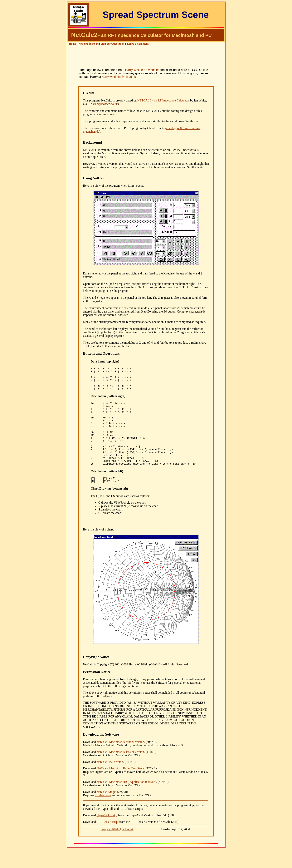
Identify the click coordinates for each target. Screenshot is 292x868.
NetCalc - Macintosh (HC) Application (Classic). (127, 800)
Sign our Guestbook (112, 44)
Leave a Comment (138, 44)
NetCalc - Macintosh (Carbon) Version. (121, 760)
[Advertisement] (146, 58)
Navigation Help (88, 44)
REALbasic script (108, 840)
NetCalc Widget (107, 810)
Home (73, 44)
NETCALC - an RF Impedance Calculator (163, 100)
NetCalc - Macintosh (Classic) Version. (121, 770)
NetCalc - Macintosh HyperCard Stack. (121, 787)
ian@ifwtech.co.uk (106, 104)
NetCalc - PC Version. (110, 780)
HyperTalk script (107, 834)
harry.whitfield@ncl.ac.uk (119, 77)
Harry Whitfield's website (142, 70)
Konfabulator (103, 814)
